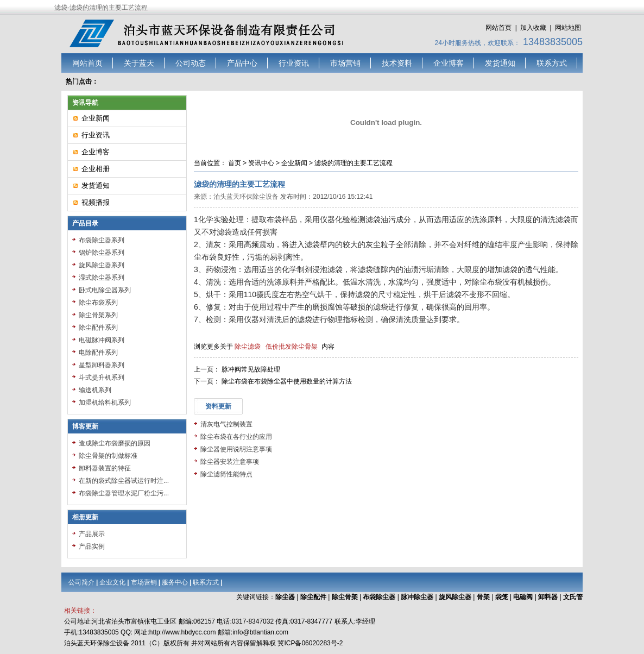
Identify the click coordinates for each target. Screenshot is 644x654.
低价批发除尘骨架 (292, 347)
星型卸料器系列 (102, 365)
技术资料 (397, 63)
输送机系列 (95, 390)
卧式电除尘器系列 (105, 290)
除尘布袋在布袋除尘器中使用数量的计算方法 (287, 381)
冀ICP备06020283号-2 (310, 643)
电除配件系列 (98, 353)
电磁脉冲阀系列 (102, 340)
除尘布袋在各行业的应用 (236, 437)
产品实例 (92, 546)
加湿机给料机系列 (105, 403)
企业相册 (96, 169)
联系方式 (552, 63)
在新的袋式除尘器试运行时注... (124, 481)
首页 (235, 163)
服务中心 (175, 582)
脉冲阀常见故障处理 (251, 369)
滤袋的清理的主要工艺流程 (353, 163)
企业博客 (449, 63)
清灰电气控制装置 (226, 424)
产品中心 (242, 63)
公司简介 (81, 582)
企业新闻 (294, 163)
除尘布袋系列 (98, 303)
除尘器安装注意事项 (230, 462)
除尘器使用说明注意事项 (236, 449)
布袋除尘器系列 (102, 240)
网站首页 (498, 28)
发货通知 (500, 63)
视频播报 (96, 202)
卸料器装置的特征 (105, 468)
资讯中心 (261, 163)
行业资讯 (294, 63)
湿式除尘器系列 (102, 278)
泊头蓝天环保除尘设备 (246, 197)
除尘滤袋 (248, 347)
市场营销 (345, 63)
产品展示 (92, 534)
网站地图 (568, 28)
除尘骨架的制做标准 (108, 456)
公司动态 (191, 63)
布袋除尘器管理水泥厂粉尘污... (124, 493)
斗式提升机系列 (102, 378)
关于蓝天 (139, 63)
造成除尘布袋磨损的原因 (115, 443)
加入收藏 (533, 28)
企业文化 (112, 582)
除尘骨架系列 (98, 315)
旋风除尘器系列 (102, 265)
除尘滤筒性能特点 (226, 474)
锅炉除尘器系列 (102, 253)
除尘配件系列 (98, 328)
